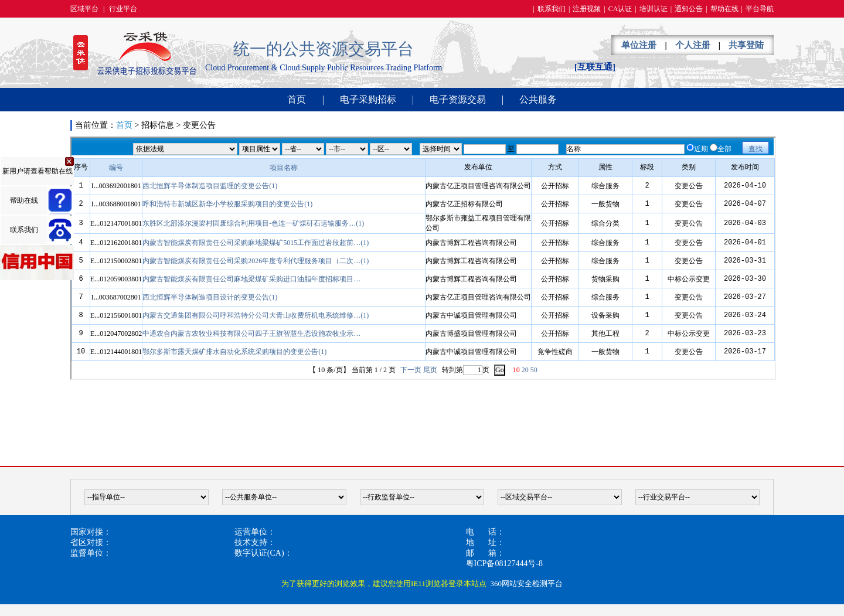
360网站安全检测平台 (526, 583)
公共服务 (538, 99)
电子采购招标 (368, 99)
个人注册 (693, 45)
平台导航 (760, 9)
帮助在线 (724, 9)
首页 (297, 99)
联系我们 (552, 9)
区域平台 (84, 9)
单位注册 (639, 45)
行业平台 (123, 9)
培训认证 (654, 9)
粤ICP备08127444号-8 (504, 564)
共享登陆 (746, 45)
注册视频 (587, 9)
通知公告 (689, 9)
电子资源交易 (458, 99)
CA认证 (620, 9)
